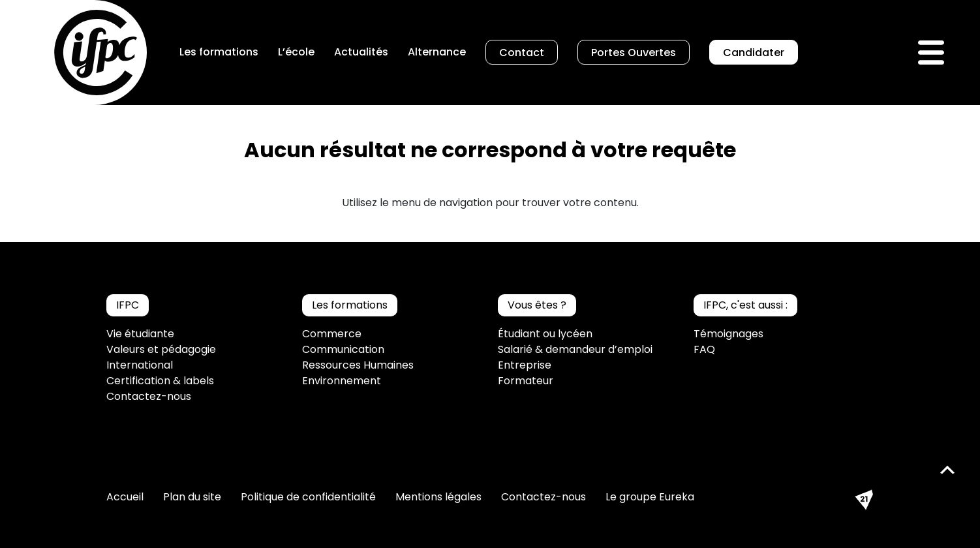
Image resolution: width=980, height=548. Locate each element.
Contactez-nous (149, 396)
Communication (343, 349)
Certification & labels (160, 381)
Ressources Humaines (358, 365)
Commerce (332, 334)
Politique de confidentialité (308, 497)
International (140, 365)
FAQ (704, 349)
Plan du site (192, 497)
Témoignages (728, 334)
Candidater (754, 53)
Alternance (437, 52)
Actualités (361, 52)
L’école (296, 52)
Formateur (526, 381)
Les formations (219, 52)
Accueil (125, 497)
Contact (522, 53)
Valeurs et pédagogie (161, 349)
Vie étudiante (140, 334)
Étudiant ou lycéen (545, 334)
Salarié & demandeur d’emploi (575, 349)
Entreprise (525, 365)
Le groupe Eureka (650, 497)
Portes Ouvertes (634, 53)
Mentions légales (438, 497)
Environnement (342, 381)
